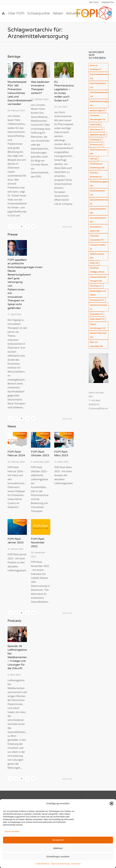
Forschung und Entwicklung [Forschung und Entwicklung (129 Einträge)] (97, 166)
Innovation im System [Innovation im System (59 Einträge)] (96, 229)
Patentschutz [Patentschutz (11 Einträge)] (97, 300)
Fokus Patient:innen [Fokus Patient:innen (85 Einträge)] (98, 152)
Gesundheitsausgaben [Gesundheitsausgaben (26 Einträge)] (99, 184)
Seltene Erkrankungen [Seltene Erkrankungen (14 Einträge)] (98, 326)
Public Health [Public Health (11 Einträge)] (97, 319)
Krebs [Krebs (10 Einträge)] (94, 263)
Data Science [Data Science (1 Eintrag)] (97, 129)
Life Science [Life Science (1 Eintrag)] (96, 286)
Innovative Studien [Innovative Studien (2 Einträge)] (98, 247)
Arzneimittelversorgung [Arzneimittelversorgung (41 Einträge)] (99, 103)
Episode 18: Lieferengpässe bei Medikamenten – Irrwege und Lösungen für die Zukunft (17, 657)
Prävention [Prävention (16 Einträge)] (96, 314)
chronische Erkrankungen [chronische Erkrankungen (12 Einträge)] (98, 117)
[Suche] (98, 13)
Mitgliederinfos (108, 2)
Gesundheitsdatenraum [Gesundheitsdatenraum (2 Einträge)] (99, 202)
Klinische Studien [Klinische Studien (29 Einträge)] (97, 256)
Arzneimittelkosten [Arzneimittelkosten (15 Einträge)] (98, 85)
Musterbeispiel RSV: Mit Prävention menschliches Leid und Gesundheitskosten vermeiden (20, 93)
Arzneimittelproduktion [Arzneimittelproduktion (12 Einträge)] (99, 94)
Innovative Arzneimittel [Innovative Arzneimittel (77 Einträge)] (97, 238)
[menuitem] (94, 2)
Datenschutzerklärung (60, 864)
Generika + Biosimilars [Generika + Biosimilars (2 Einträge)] (96, 175)
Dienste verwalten (12, 831)
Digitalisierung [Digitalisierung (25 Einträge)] (98, 135)
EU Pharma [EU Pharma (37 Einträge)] (96, 145)
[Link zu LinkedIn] (110, 13)
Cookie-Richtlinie (42, 864)
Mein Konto (94, 2)
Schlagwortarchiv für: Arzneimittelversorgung (38, 33)
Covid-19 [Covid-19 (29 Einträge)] (95, 124)
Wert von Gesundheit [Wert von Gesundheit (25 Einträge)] (97, 344)
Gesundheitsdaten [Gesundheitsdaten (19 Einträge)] (98, 193)
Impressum (76, 864)
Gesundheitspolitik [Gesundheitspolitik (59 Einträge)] (98, 211)
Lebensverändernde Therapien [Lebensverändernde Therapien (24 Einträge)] (98, 279)
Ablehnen (58, 848)
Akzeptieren (58, 840)
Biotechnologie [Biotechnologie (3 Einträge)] (97, 110)
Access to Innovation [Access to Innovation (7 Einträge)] (96, 67)
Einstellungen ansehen (58, 856)
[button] (111, 803)
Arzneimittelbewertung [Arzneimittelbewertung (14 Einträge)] (99, 76)
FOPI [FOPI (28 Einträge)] (94, 159)
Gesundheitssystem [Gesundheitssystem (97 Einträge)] (98, 220)
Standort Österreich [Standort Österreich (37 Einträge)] (98, 335)
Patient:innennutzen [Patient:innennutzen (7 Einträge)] (99, 307)
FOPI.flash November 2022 (38, 543)
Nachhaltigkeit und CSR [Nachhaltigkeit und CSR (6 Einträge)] (98, 293)
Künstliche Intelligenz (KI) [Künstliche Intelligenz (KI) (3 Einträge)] (97, 270)
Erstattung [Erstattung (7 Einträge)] (96, 140)
